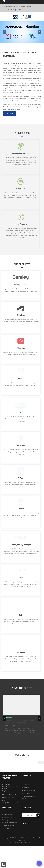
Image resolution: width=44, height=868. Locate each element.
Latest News (8, 730)
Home (25, 795)
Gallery (6, 833)
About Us (26, 798)
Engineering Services (30, 803)
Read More (10, 114)
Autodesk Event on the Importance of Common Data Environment (19, 734)
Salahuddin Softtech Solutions (26, 856)
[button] (5, 731)
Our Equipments (9, 827)
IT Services (27, 806)
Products (26, 800)
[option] (22, 730)
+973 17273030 (9, 9)
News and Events (9, 838)
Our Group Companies (11, 836)
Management (8, 830)
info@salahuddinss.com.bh (24, 6)
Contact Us (7, 841)
